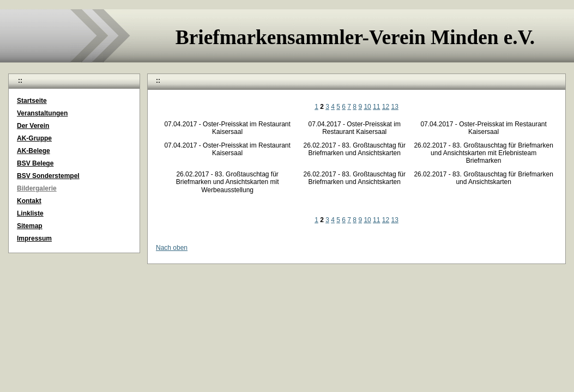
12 (386, 107)
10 (367, 107)
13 (395, 107)
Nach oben (172, 248)
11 (376, 107)
